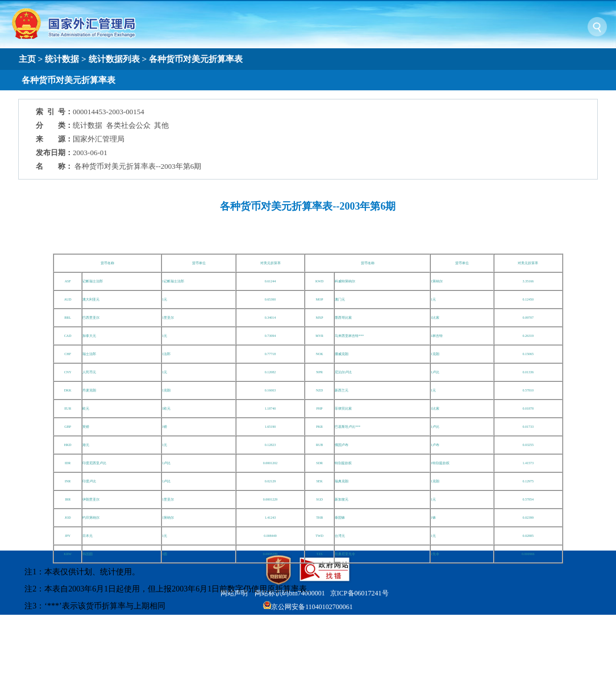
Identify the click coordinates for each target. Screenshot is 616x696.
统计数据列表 (114, 59)
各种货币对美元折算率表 (196, 59)
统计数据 (62, 59)
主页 (27, 59)
